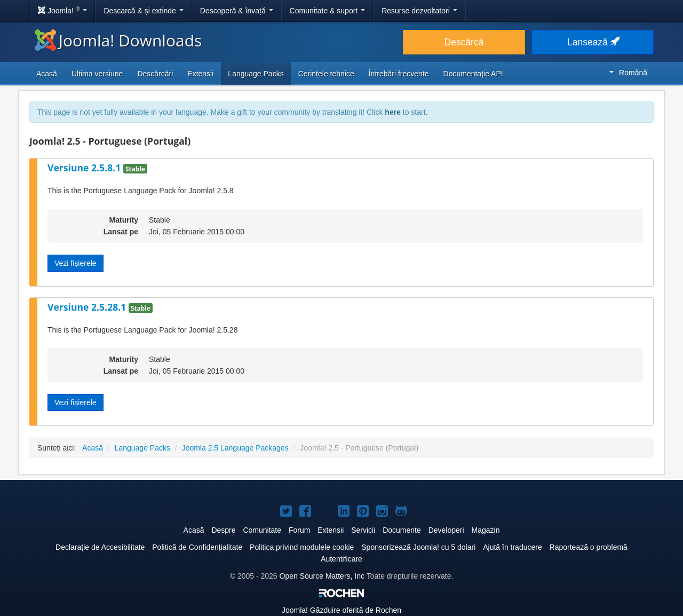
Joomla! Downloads (118, 40)
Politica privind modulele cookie (302, 547)
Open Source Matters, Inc (322, 576)
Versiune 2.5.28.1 (88, 307)
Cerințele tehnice (326, 74)
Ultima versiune (97, 74)
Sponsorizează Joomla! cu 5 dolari (418, 547)
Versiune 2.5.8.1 (85, 168)
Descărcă (464, 42)
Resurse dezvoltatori (419, 11)
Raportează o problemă (589, 547)
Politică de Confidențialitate (197, 547)
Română (628, 73)
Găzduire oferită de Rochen (341, 610)
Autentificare (341, 559)
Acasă (47, 74)
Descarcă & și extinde (143, 11)
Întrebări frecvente (399, 74)
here (393, 112)
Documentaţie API (473, 74)
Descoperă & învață (237, 11)
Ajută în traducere (513, 547)
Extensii (200, 74)
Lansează (593, 42)
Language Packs (256, 74)
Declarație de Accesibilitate (100, 547)
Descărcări (155, 74)
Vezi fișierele (76, 263)
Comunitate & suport (328, 11)
